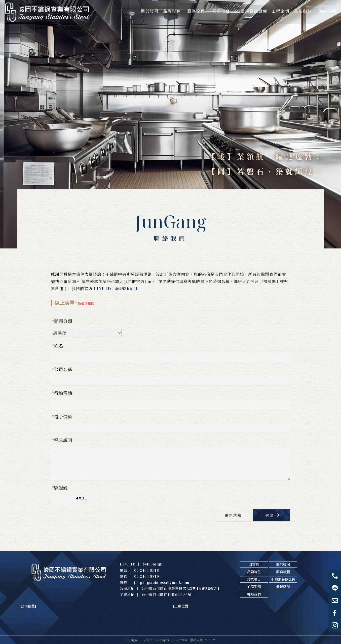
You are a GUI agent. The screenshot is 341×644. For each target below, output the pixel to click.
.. (189, 640)
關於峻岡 (283, 564)
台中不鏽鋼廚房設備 (94, 626)
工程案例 (254, 587)
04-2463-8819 (147, 576)
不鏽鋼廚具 (25, 626)
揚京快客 (152, 640)
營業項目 (254, 579)
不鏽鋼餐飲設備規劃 (187, 626)
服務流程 (283, 572)
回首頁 (254, 564)
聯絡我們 (254, 594)
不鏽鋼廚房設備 (45, 626)
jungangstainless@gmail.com (162, 583)
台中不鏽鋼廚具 (68, 626)
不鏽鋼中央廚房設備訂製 (155, 626)
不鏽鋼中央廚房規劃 (123, 626)
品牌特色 (254, 572)
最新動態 (283, 587)
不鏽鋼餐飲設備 (283, 579)
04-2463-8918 (147, 570)
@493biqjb (153, 564)
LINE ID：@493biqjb (116, 289)
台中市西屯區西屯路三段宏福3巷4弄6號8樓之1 (181, 588)
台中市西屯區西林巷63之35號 (167, 595)
